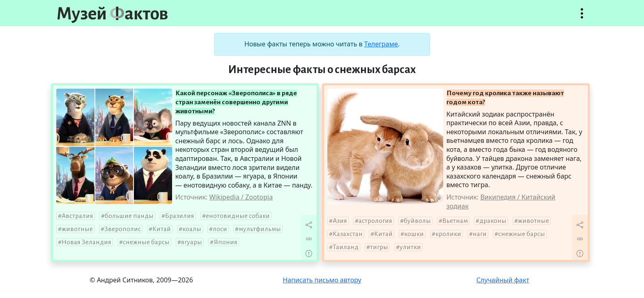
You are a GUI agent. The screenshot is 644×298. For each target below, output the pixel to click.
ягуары (192, 242)
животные (77, 229)
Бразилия (180, 216)
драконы (493, 221)
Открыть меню (582, 17)
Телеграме (381, 44)
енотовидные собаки (238, 216)
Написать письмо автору (322, 280)
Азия (340, 221)
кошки (414, 234)
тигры (379, 247)
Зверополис (123, 229)
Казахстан (348, 234)
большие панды (129, 216)
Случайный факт (503, 280)
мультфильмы (260, 229)
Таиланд (346, 247)
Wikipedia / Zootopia (241, 197)
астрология (375, 221)
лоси (220, 229)
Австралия (77, 216)
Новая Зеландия (86, 242)
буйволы (417, 221)
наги (480, 234)
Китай (162, 229)
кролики (448, 234)
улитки (410, 247)
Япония (225, 242)
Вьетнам (455, 221)
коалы (192, 229)
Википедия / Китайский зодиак (501, 202)
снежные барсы (146, 242)
